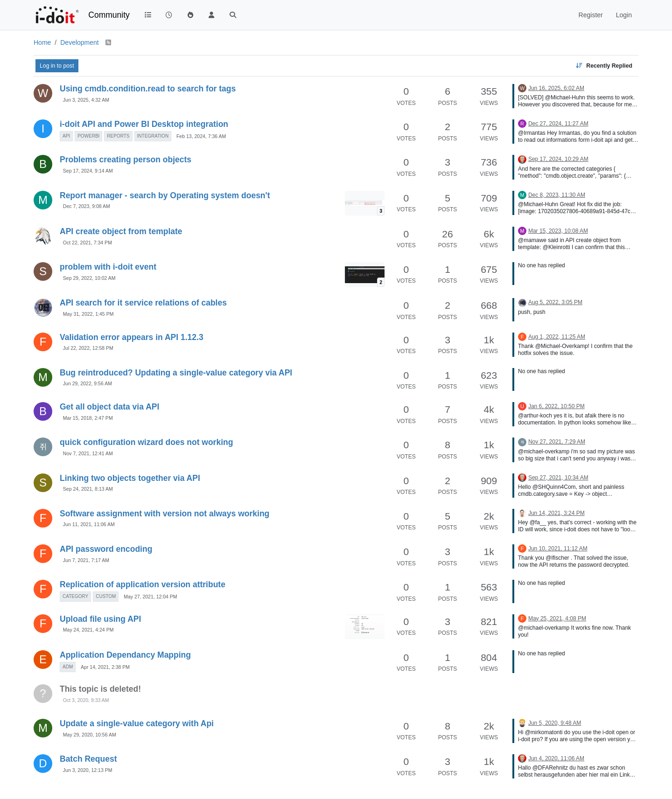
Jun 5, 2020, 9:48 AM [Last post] (555, 723)
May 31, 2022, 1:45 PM (88, 314)
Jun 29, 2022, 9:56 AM (87, 383)
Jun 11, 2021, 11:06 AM (89, 524)
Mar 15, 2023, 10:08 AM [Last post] (558, 231)
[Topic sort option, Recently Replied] (604, 66)
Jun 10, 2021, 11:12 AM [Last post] (558, 549)
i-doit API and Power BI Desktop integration (144, 124)
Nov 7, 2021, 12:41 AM (88, 453)
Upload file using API (100, 619)
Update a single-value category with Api (137, 723)
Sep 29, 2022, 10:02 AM (89, 278)
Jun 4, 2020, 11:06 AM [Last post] (556, 758)
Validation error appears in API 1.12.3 (132, 337)
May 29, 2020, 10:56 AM (90, 735)
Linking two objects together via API (130, 478)
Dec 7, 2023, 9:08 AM (87, 206)
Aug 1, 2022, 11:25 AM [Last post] (557, 337)
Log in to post (57, 66)
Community (109, 15)
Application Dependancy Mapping (125, 655)
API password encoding (106, 549)
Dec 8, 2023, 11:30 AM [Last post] (557, 195)
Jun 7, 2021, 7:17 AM (86, 560)
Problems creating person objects (126, 160)
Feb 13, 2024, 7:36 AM (201, 136)
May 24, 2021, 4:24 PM (88, 630)
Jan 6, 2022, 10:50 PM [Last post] (556, 406)
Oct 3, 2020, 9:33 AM (86, 700)
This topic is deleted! (100, 689)
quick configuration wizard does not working (146, 442)
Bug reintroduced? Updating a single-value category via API (176, 373)
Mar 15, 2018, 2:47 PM (88, 418)
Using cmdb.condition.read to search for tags (148, 89)
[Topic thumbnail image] (365, 203)
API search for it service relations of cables (143, 303)
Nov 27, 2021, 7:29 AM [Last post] (557, 442)
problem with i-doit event (108, 267)
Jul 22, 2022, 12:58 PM (88, 348)
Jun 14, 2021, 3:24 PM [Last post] (556, 513)
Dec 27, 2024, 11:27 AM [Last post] (558, 124)
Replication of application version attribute (143, 584)
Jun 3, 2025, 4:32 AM (86, 100)
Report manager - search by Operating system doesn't (165, 195)
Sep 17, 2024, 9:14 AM (88, 171)
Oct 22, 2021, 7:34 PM (87, 243)
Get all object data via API (109, 407)
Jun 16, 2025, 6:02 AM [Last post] (556, 88)
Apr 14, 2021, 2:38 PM (105, 667)
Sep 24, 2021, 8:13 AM (88, 489)
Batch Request (88, 759)
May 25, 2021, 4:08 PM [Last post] (557, 618)
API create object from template (121, 231)
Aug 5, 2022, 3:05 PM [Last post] (555, 302)
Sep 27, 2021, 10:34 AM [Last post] (558, 478)
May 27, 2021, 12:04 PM (150, 597)
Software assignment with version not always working (164, 514)
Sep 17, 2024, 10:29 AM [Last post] (558, 159)
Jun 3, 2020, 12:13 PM (88, 770)
